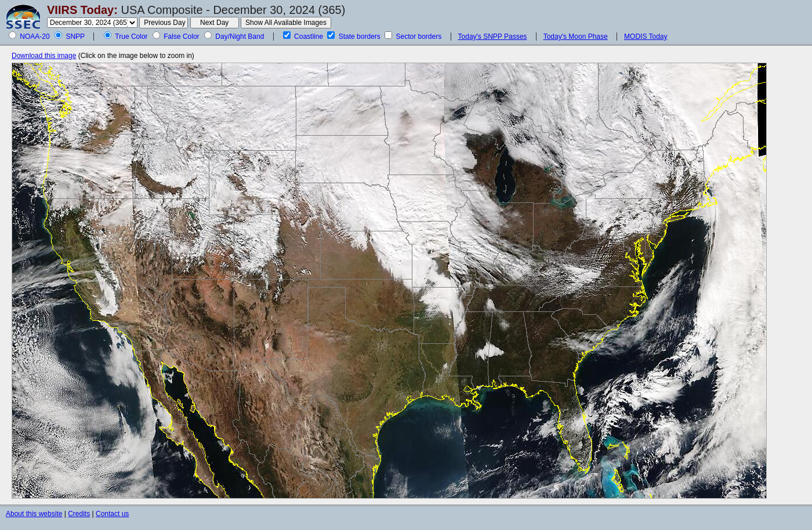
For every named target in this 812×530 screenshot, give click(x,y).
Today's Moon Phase (576, 37)
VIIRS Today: (82, 10)
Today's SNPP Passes (493, 37)
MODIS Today (646, 37)
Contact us (112, 514)
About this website (34, 514)
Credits (79, 514)
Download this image (44, 56)
